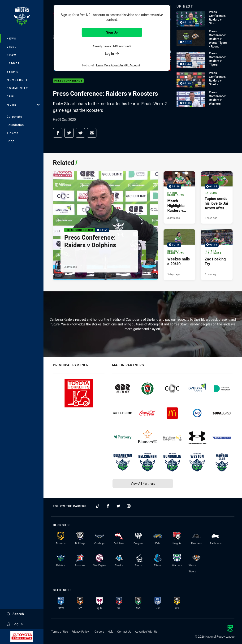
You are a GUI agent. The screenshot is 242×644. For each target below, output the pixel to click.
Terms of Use (59, 631)
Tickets (13, 133)
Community (17, 88)
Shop (11, 141)
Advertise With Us (146, 631)
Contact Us (124, 631)
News (12, 38)
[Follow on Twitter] (118, 506)
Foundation (15, 125)
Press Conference (68, 81)
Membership (18, 80)
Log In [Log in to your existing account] (112, 54)
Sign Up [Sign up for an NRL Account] (112, 32)
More (23, 105)
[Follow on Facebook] (108, 506)
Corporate (14, 117)
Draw (12, 55)
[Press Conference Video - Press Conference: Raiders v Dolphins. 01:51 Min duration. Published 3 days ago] (105, 226)
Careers (99, 631)
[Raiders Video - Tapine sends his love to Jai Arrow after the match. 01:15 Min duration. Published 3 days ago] (217, 197)
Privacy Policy (80, 631)
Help (111, 631)
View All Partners (143, 483)
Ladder (13, 63)
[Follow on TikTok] (98, 506)
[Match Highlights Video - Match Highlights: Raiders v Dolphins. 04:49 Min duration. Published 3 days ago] (179, 197)
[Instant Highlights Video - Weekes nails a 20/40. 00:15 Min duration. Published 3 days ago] (179, 255)
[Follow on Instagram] (129, 506)
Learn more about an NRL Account (118, 65)
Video (12, 47)
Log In (15, 624)
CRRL (11, 96)
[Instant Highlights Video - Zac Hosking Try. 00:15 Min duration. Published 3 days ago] (217, 255)
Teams (13, 71)
